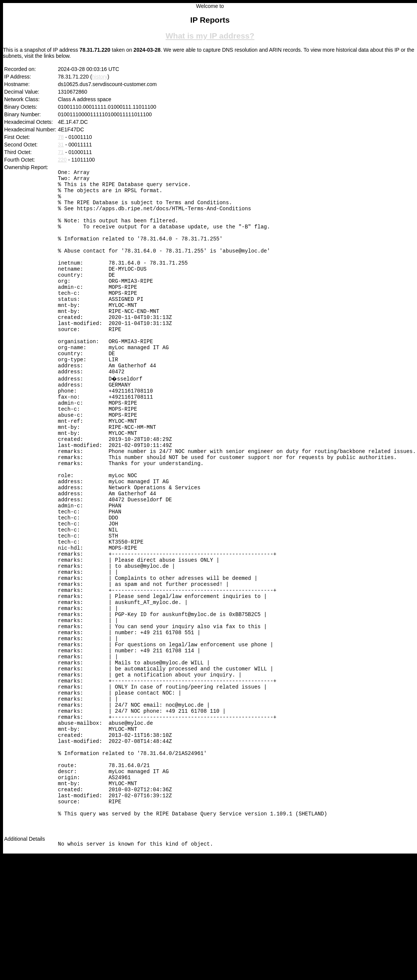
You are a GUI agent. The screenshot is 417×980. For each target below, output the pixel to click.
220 (62, 160)
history (100, 77)
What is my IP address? (210, 36)
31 (61, 145)
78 (61, 137)
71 (61, 152)
